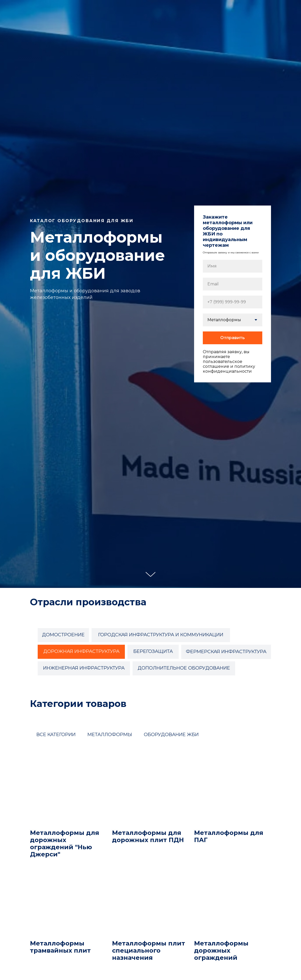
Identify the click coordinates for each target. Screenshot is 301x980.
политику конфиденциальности (229, 369)
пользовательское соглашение (223, 364)
